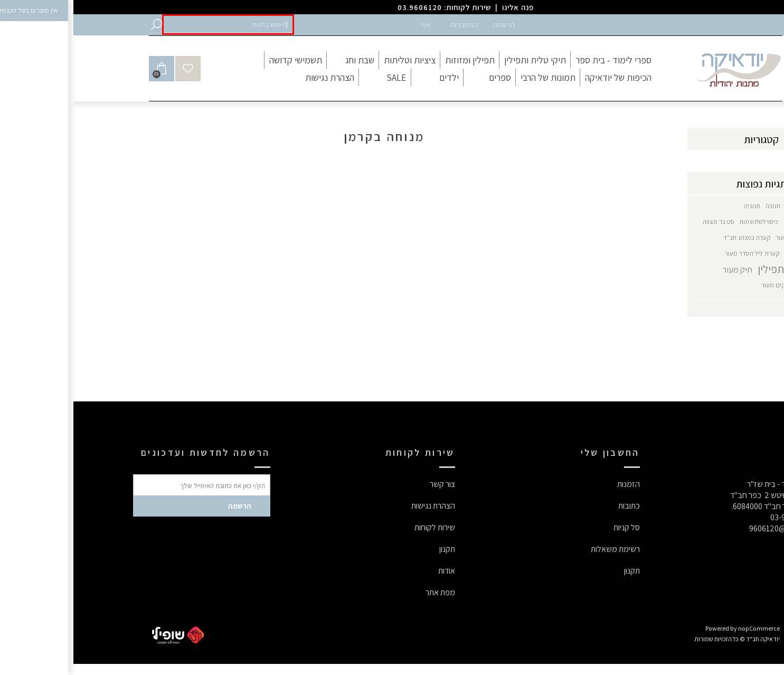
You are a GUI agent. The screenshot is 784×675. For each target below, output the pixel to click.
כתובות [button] (556, 506)
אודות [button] (373, 571)
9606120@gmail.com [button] (714, 528)
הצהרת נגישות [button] (360, 506)
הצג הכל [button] (737, 307)
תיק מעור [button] (664, 269)
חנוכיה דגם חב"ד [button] (731, 222)
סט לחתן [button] (734, 237)
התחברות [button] (390, 25)
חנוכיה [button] (679, 206)
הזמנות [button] (555, 484)
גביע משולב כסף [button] (732, 206)
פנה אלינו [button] (445, 7)
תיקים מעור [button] (703, 285)
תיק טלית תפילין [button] (718, 269)
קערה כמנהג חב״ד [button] (673, 237)
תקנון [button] (559, 571)
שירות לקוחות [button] (361, 527)
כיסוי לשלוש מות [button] (686, 222)
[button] (155, 25)
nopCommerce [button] (686, 628)
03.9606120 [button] (346, 7)
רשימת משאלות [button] (542, 549)
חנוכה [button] (700, 206)
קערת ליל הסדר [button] (731, 253)
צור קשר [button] (369, 484)
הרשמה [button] (431, 25)
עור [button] (706, 237)
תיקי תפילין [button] (737, 285)
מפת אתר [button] (367, 592)
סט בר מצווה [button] (645, 222)
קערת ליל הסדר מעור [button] (679, 253)
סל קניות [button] (553, 527)
